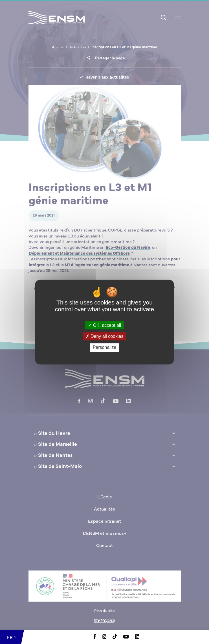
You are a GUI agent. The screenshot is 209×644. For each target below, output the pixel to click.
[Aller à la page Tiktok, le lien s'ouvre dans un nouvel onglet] (115, 637)
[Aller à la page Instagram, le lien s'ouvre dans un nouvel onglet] (104, 637)
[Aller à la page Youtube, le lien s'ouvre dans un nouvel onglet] (126, 637)
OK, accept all (104, 325)
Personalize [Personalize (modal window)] (105, 348)
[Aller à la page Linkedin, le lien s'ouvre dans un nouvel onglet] (137, 637)
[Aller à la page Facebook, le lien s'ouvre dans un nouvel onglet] (95, 637)
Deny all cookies (105, 336)
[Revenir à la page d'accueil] (57, 25)
